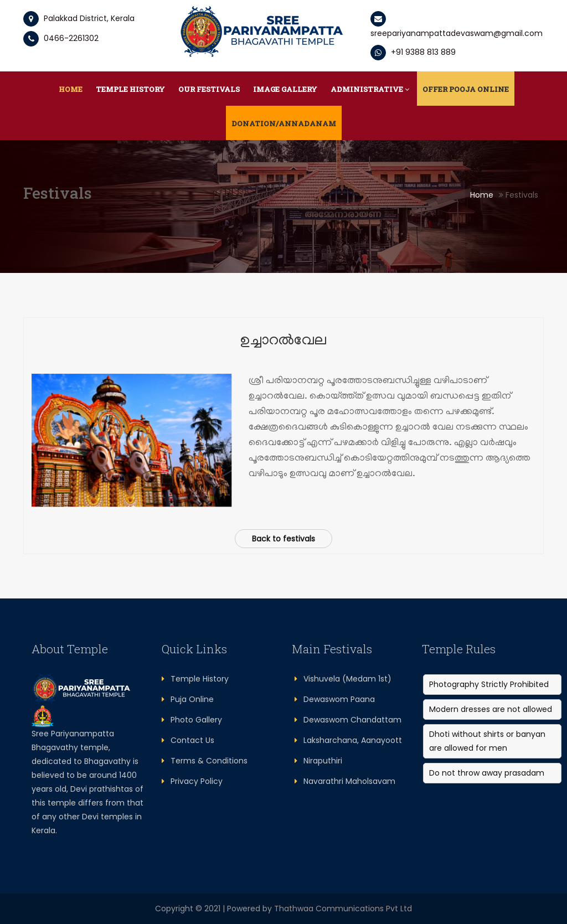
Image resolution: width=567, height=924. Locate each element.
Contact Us (188, 740)
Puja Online (188, 699)
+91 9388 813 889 (413, 52)
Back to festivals (283, 539)
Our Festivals (209, 89)
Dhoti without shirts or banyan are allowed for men (487, 741)
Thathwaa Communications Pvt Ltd (343, 908)
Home (71, 89)
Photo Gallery (192, 720)
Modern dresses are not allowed (491, 709)
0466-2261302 (61, 38)
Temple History (130, 89)
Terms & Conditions (205, 761)
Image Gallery (285, 89)
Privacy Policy (192, 781)
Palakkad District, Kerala (89, 18)
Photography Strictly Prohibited (489, 684)
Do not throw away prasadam (487, 773)
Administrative (370, 89)
